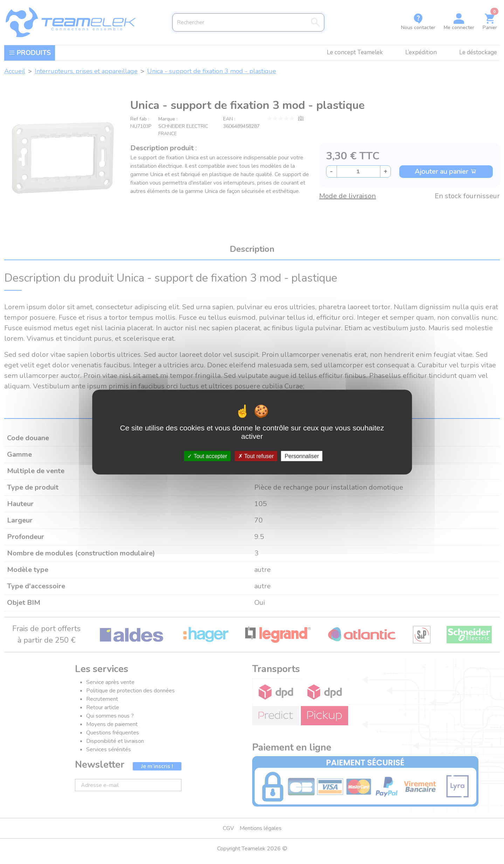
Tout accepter (207, 456)
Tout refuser (256, 456)
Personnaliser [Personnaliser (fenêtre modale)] (302, 456)
